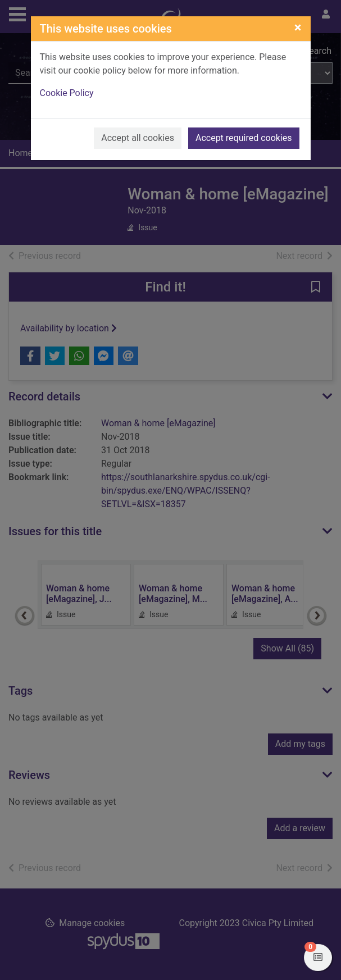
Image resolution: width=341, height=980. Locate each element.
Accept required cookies (244, 138)
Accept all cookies (138, 138)
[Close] (298, 28)
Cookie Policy (67, 93)
